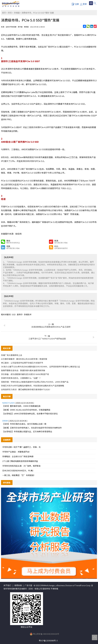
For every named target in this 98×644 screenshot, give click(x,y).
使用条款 (18, 585)
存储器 (17, 13)
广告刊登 (28, 585)
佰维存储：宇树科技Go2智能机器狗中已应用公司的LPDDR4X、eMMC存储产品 (35, 382)
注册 (75, 4)
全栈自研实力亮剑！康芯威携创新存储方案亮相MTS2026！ (26, 389)
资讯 (10, 13)
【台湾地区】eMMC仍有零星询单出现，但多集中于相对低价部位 (30, 414)
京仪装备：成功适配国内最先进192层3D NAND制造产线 (25, 374)
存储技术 (28, 314)
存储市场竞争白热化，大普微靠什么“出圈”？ (21, 378)
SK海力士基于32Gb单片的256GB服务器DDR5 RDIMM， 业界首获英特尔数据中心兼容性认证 (40, 367)
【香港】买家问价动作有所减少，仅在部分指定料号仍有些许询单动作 (32, 428)
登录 (83, 4)
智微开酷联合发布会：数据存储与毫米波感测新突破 (23, 370)
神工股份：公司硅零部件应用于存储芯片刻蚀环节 (22, 363)
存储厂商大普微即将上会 (12, 355)
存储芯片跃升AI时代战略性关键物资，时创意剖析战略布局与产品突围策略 (33, 386)
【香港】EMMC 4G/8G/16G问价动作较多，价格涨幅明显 (26, 410)
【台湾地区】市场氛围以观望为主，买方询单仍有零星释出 (27, 431)
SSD (14, 314)
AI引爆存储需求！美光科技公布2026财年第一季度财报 (24, 359)
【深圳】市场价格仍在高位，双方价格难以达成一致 (24, 424)
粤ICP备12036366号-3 (48, 641)
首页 (4, 13)
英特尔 (20, 314)
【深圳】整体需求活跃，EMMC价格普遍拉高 (21, 406)
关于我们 (7, 585)
